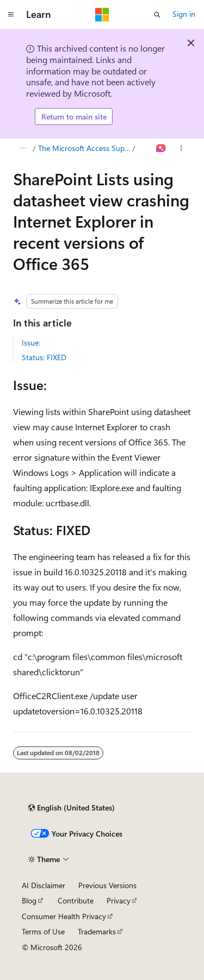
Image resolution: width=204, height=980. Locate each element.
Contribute (76, 900)
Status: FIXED (44, 357)
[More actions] (181, 148)
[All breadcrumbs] (23, 148)
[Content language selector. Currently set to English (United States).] (72, 808)
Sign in (184, 14)
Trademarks (97, 931)
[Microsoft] (102, 15)
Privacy (119, 900)
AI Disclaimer (44, 885)
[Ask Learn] (161, 148)
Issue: (31, 343)
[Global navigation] (11, 15)
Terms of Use (43, 931)
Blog (29, 900)
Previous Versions (107, 885)
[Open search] (157, 15)
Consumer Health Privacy (64, 916)
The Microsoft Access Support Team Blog (84, 148)
